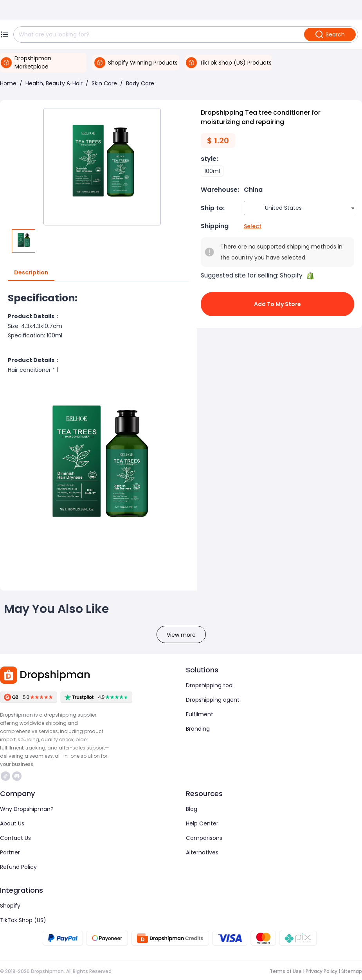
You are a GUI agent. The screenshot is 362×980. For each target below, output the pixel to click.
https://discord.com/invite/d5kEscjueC (17, 776)
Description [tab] (31, 273)
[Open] (353, 208)
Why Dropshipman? (27, 809)
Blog (192, 809)
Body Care (140, 83)
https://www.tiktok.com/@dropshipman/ (5, 776)
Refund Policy (18, 867)
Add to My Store (278, 304)
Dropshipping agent (213, 700)
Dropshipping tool (210, 685)
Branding (198, 729)
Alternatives (202, 852)
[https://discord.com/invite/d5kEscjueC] (17, 776)
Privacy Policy (321, 971)
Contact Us (15, 838)
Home (8, 83)
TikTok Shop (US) (23, 920)
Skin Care (104, 83)
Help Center (202, 823)
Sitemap (352, 971)
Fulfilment (200, 714)
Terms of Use (286, 971)
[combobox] (291, 208)
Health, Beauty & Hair (54, 83)
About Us (12, 823)
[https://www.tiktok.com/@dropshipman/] (5, 776)
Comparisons (204, 838)
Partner (10, 852)
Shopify (10, 906)
